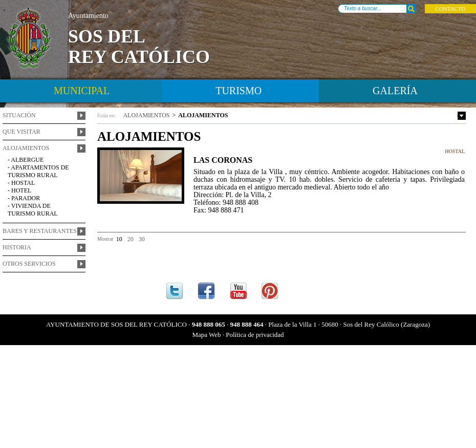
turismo (239, 91)
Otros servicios (29, 264)
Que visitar (21, 132)
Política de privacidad (255, 335)
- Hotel (19, 190)
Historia (17, 247)
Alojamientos (26, 148)
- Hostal (21, 183)
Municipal (82, 91)
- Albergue (26, 160)
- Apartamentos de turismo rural (38, 171)
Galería (395, 91)
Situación (19, 115)
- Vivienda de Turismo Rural (33, 210)
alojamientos (146, 115)
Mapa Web (206, 335)
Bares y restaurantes (40, 231)
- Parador (24, 198)
